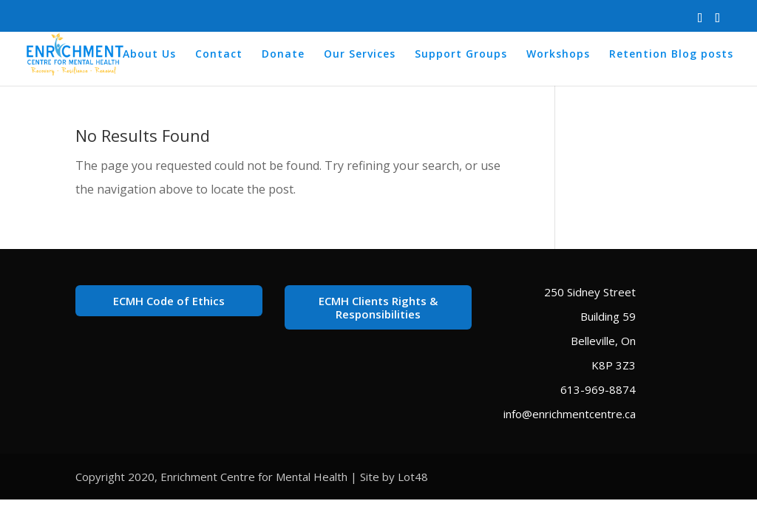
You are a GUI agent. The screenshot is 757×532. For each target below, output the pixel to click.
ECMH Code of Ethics (169, 301)
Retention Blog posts (671, 55)
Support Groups (461, 55)
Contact (219, 55)
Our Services (360, 55)
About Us (149, 55)
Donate (283, 55)
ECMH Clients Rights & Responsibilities (378, 307)
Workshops (558, 55)
